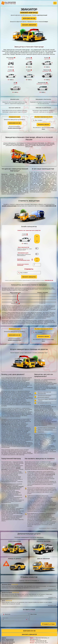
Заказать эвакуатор (29, 268)
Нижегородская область (45, 520)
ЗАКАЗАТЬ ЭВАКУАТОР (29, 25)
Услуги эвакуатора (8, 632)
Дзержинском (12, 479)
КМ (35, 254)
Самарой (21, 478)
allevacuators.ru (37, 642)
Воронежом (5, 479)
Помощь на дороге (7, 635)
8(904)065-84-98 (29, 18)
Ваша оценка (6, 609)
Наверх (4, 629)
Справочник (54, 520)
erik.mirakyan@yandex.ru (41, 636)
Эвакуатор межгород (8, 634)
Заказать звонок (43, 114)
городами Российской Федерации (11, 480)
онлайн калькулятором (15, 117)
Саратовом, (15, 478)
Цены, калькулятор (8, 631)
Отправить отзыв (48, 615)
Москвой (4, 478)
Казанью (9, 478)
